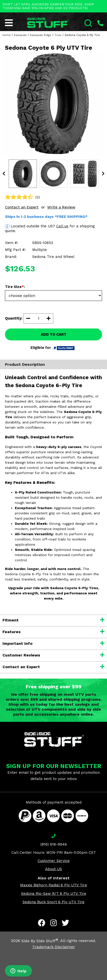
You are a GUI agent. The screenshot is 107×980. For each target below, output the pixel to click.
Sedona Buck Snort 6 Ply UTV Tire (53, 902)
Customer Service (54, 861)
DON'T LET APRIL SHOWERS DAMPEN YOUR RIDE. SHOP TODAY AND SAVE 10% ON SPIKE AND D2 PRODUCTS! (48, 6)
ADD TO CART (54, 334)
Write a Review (61, 207)
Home (7, 35)
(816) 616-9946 (54, 844)
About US (53, 869)
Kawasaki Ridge (41, 35)
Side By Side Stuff (40, 941)
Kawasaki (20, 35)
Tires (58, 35)
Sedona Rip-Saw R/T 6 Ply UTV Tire (54, 894)
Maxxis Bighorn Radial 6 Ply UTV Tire (53, 885)
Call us (62, 226)
